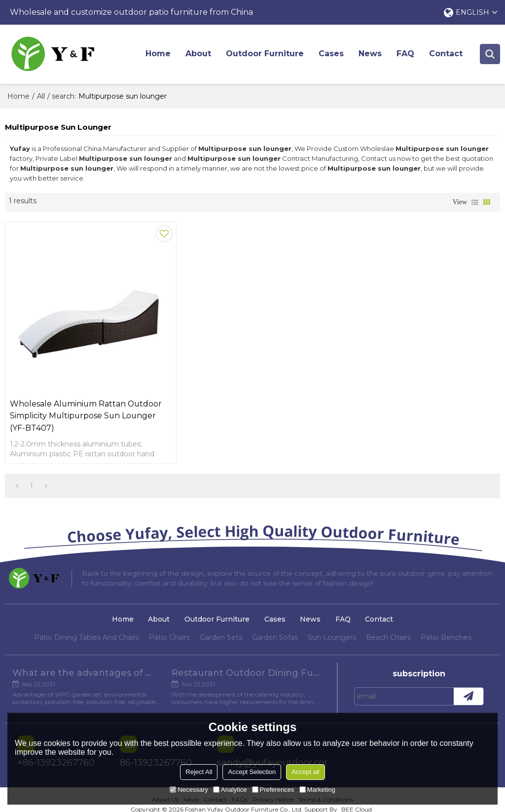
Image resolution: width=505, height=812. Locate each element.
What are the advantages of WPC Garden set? (86, 664)
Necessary (189, 790)
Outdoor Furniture (265, 54)
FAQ (406, 54)
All (41, 96)
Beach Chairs (388, 627)
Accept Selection (252, 772)
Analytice (230, 790)
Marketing (317, 790)
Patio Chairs (169, 627)
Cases (332, 54)
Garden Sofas (275, 627)
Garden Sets (221, 627)
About (199, 54)
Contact (446, 54)
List (475, 202)
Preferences (273, 790)
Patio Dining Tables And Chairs (87, 627)
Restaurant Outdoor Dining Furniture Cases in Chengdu (246, 664)
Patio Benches (446, 627)
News (371, 54)
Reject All (199, 772)
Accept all (305, 772)
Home (159, 54)
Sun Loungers (332, 627)
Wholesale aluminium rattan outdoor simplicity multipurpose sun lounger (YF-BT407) (84, 406)
